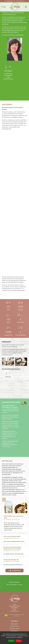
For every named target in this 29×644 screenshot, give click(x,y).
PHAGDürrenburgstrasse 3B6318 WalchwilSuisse (14, 607)
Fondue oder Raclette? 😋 (11, 560)
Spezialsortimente (14, 626)
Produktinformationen (14, 629)
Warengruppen (14, 624)
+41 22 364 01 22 (14, 611)
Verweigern (19, 641)
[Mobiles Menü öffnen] (4, 7)
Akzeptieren (11, 641)
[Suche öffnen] (26, 7)
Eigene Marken (15, 631)
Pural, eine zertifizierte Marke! (12, 536)
